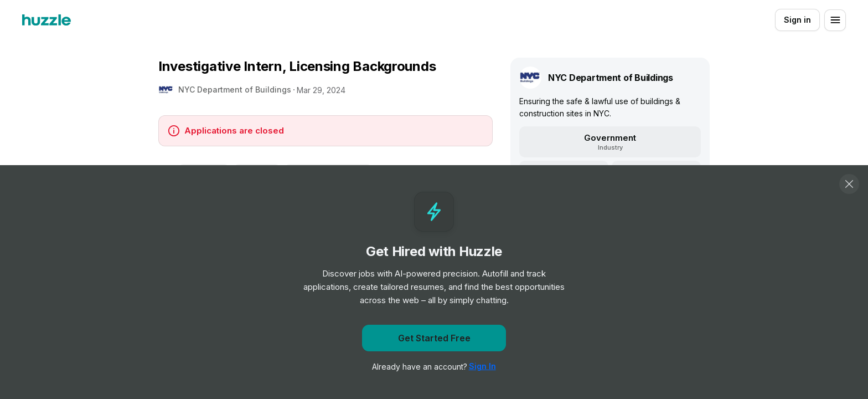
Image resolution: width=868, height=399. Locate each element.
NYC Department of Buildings (235, 89)
